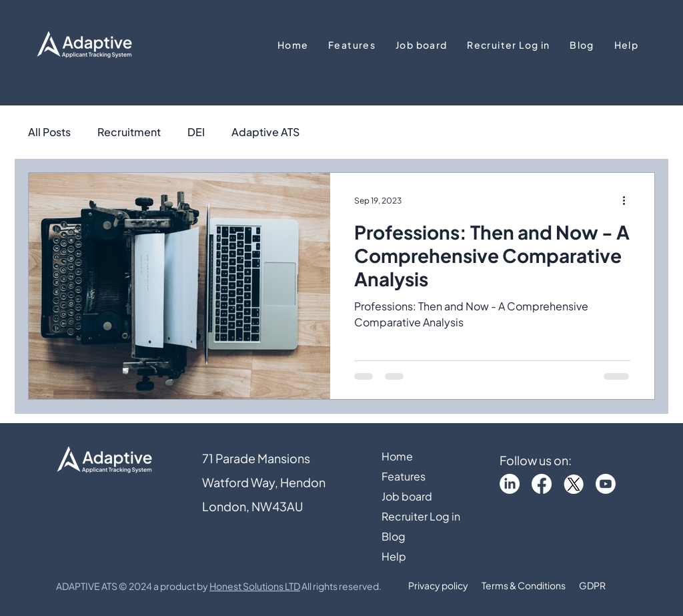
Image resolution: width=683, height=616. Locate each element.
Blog (394, 536)
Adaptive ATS (265, 132)
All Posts (49, 132)
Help (394, 556)
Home (397, 456)
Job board (407, 496)
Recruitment (129, 132)
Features (404, 476)
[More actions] (628, 200)
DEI (196, 132)
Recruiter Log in (421, 516)
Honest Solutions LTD (255, 586)
